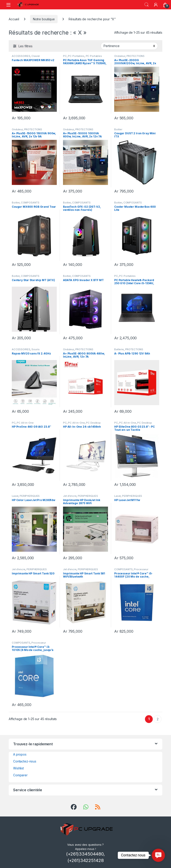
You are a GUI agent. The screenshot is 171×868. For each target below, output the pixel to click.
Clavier (36, 56)
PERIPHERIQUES (30, 496)
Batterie (119, 349)
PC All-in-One (25, 423)
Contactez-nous (25, 761)
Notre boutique (44, 19)
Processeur (141, 569)
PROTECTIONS (135, 56)
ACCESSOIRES (21, 56)
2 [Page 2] (158, 719)
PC (65, 56)
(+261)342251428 (86, 860)
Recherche (147, 5)
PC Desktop (93, 423)
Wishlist (18, 768)
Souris (35, 349)
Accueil (14, 19)
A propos (20, 754)
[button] (158, 855)
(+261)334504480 (85, 854)
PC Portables (76, 56)
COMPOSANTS (30, 203)
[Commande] (129, 46)
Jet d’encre (70, 496)
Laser (15, 496)
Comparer (20, 775)
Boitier (118, 129)
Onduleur (120, 56)
